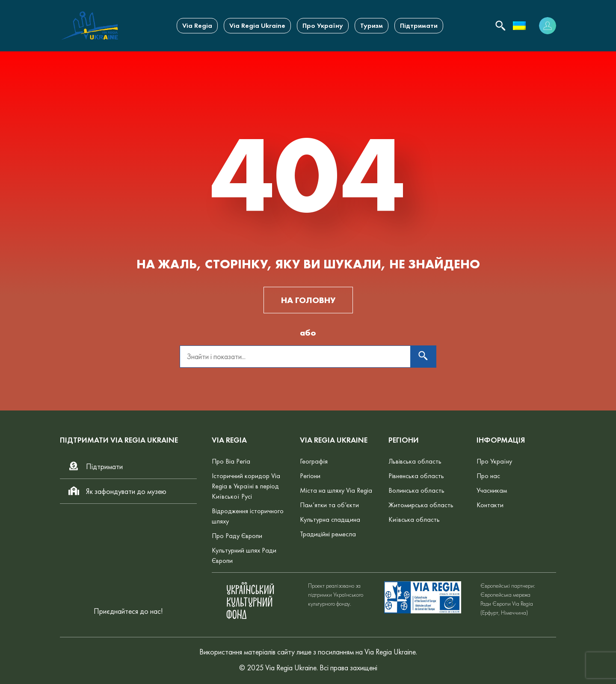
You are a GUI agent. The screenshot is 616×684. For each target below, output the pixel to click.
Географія (314, 461)
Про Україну (323, 25)
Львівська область (415, 461)
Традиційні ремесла (328, 534)
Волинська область (416, 490)
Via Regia (197, 25)
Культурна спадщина (330, 519)
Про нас (488, 476)
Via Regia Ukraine (257, 25)
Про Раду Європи (237, 536)
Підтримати (419, 25)
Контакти (490, 505)
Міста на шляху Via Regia (336, 490)
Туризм (372, 25)
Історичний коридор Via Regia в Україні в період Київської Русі (246, 486)
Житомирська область (421, 505)
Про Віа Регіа (231, 461)
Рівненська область (416, 476)
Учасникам (492, 490)
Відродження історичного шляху (248, 516)
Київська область (414, 519)
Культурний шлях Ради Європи (244, 555)
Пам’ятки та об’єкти (329, 505)
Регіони (310, 476)
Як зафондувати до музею (117, 491)
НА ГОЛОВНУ (308, 300)
